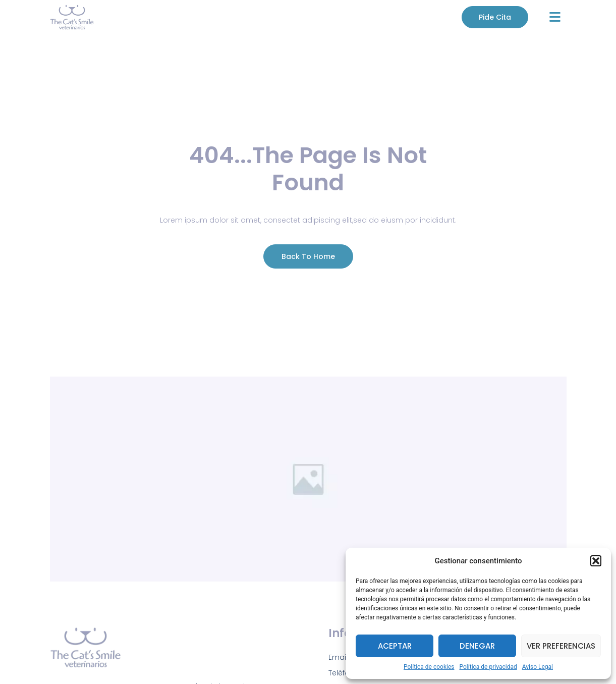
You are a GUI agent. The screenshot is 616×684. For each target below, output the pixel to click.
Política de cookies (429, 667)
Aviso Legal (538, 667)
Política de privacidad (488, 667)
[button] (596, 561)
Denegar (477, 646)
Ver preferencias (561, 646)
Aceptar (395, 646)
